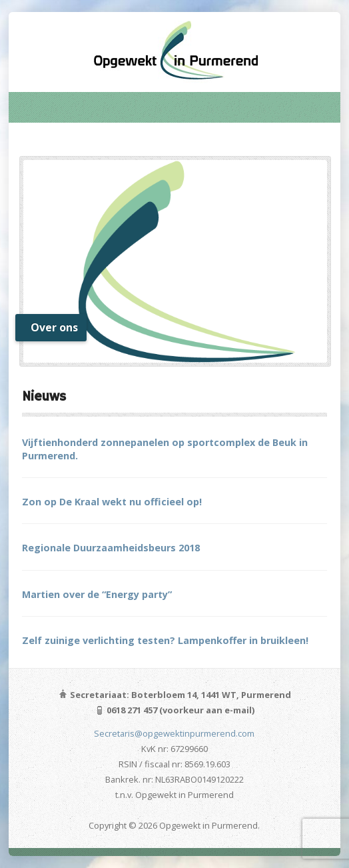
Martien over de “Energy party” (97, 594)
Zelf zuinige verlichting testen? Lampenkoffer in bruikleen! (165, 640)
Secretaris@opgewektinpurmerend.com (174, 733)
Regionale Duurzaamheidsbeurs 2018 (111, 548)
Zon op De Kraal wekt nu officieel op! (112, 502)
